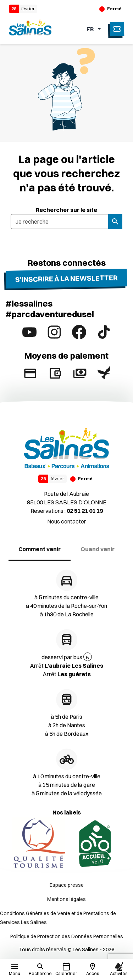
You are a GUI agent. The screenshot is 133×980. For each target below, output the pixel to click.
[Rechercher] (40, 969)
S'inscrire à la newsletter (66, 278)
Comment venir (40, 549)
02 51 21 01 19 (85, 511)
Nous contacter (67, 521)
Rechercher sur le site (66, 210)
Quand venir (98, 549)
